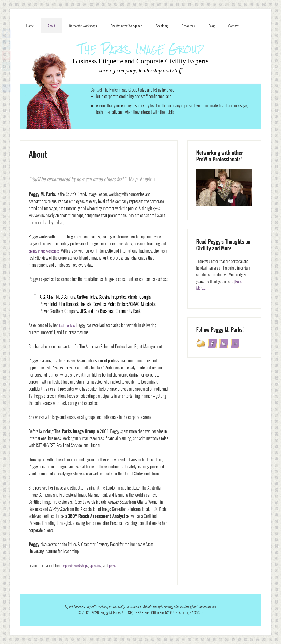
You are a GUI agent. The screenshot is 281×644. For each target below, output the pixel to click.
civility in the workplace (46, 251)
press (118, 565)
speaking (100, 565)
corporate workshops (76, 565)
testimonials (68, 325)
